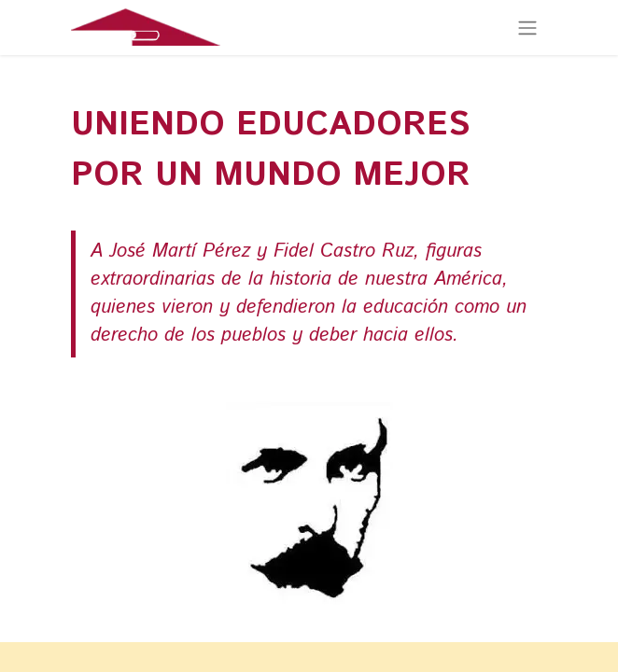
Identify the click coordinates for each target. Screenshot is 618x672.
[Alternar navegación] (527, 28)
